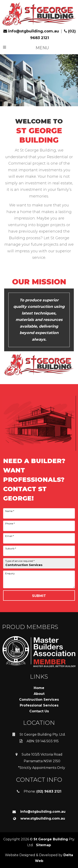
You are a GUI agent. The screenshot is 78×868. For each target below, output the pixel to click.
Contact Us (39, 711)
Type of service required (20, 561)
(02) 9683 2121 (49, 791)
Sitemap (43, 845)
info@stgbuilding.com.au (31, 31)
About (39, 694)
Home (39, 688)
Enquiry (10, 573)
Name (10, 511)
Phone (10, 524)
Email (10, 536)
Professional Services (39, 705)
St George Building (51, 839)
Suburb (11, 549)
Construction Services (39, 700)
